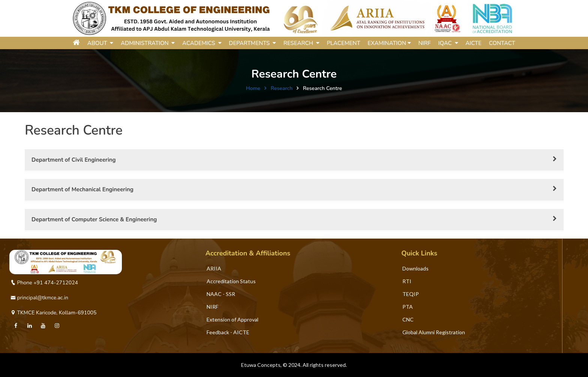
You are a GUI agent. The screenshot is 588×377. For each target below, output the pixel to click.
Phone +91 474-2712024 (44, 283)
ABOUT (100, 43)
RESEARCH (301, 43)
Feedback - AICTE (228, 332)
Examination (389, 43)
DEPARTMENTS (252, 43)
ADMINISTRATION (148, 43)
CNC (408, 319)
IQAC (448, 43)
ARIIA (214, 268)
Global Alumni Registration (434, 332)
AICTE (473, 43)
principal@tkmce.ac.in (39, 298)
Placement (344, 43)
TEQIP (411, 294)
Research (282, 88)
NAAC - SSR (221, 294)
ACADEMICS (202, 43)
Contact (502, 43)
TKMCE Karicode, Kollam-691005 (53, 313)
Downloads (415, 268)
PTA (408, 307)
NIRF (424, 43)
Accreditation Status (231, 281)
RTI (407, 281)
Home (253, 88)
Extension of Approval (232, 319)
